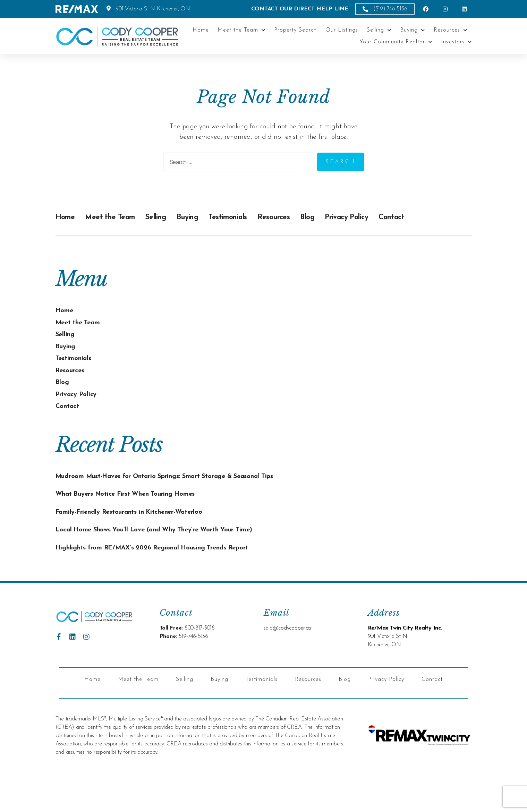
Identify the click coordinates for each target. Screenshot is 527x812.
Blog (340, 217)
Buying (413, 30)
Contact (437, 217)
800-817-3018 (200, 661)
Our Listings (342, 30)
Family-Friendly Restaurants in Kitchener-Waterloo (143, 523)
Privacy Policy (385, 217)
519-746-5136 (193, 669)
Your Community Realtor (396, 42)
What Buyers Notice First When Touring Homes (137, 505)
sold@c (272, 661)
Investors (456, 42)
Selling (379, 30)
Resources (450, 30)
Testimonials (251, 217)
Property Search (295, 30)
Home (201, 30)
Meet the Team (241, 30)
